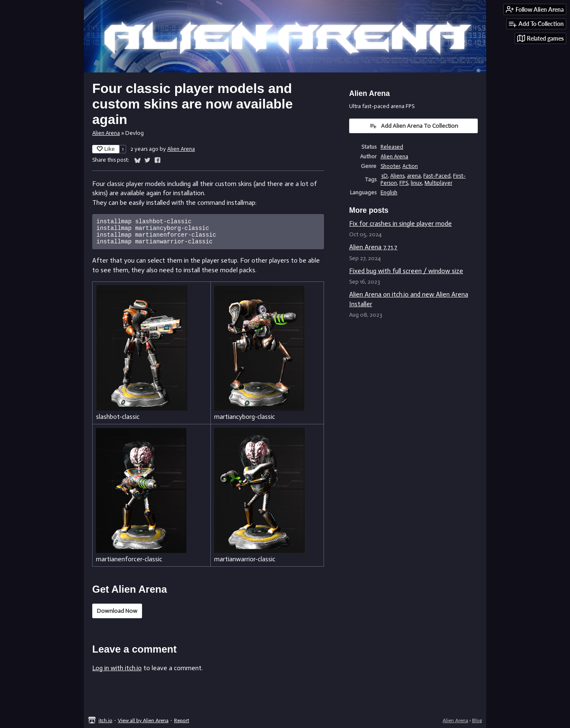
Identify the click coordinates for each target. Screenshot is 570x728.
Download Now (117, 616)
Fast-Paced (437, 176)
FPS (404, 183)
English (389, 192)
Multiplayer (438, 183)
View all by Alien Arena (143, 720)
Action (410, 166)
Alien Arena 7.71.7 (373, 247)
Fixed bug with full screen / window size (406, 271)
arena (414, 176)
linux (416, 183)
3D (384, 176)
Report (181, 720)
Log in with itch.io (117, 673)
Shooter (390, 166)
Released (392, 147)
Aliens (397, 176)
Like (106, 149)
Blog (477, 720)
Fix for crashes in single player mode (400, 223)
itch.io (105, 720)
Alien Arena (106, 133)
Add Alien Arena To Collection (414, 126)
